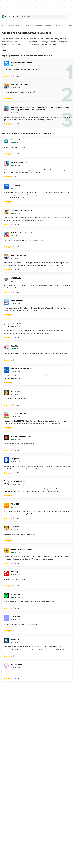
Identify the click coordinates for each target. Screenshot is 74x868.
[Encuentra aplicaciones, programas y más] (42, 17)
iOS (4, 26)
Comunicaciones (28, 26)
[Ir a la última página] (67, 686)
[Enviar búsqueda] (17, 17)
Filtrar (5, 50)
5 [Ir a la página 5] (27, 686)
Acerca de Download (33, 864)
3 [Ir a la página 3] (15, 686)
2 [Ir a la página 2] (10, 686)
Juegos (55, 26)
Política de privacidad (56, 864)
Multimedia (62, 26)
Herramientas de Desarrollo (43, 26)
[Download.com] (8, 17)
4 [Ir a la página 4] (21, 686)
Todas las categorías (15, 26)
